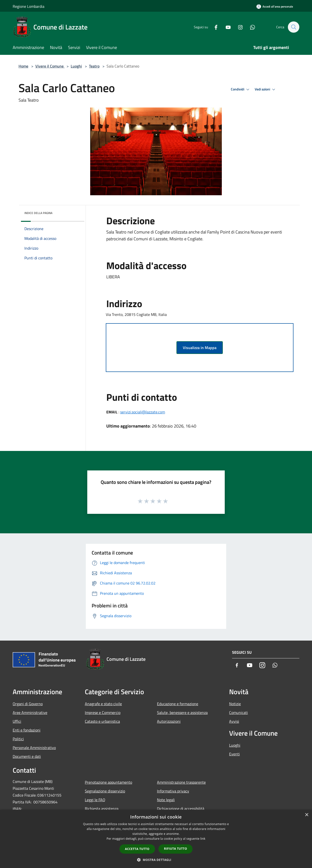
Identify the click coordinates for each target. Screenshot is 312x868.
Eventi (234, 754)
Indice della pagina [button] (38, 213)
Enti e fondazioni (27, 730)
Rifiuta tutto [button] (176, 849)
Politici (18, 739)
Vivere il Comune (50, 66)
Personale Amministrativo (34, 748)
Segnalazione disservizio (105, 791)
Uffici (17, 721)
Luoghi (76, 66)
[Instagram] (238, 27)
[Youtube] (226, 27)
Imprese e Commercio (103, 712)
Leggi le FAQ (95, 800)
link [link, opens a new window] (203, 839)
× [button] (307, 815)
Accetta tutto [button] (137, 849)
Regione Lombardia (29, 6)
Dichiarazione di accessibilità (181, 809)
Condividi (241, 89)
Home (23, 66)
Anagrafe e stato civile (103, 704)
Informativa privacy (173, 791)
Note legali (166, 800)
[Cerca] (293, 27)
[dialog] (156, 839)
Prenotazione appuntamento (108, 782)
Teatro (94, 66)
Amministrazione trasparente (181, 782)
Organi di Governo (28, 704)
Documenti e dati (27, 756)
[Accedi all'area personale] (275, 6)
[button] (156, 860)
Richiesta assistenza (102, 809)
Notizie (235, 704)
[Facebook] (214, 27)
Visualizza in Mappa (200, 348)
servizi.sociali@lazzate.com (143, 412)
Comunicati (239, 712)
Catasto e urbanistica (102, 721)
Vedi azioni (266, 89)
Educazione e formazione (178, 704)
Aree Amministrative (30, 712)
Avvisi (234, 721)
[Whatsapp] (250, 27)
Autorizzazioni (169, 721)
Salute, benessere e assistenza (182, 712)
